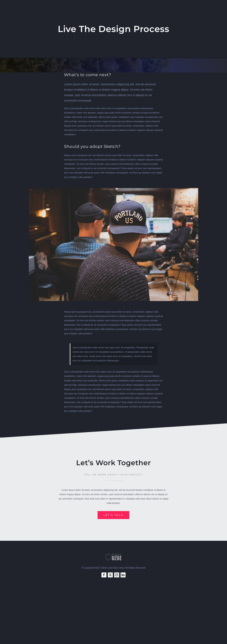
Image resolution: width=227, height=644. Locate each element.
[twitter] (110, 575)
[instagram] (117, 575)
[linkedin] (123, 575)
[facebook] (104, 575)
